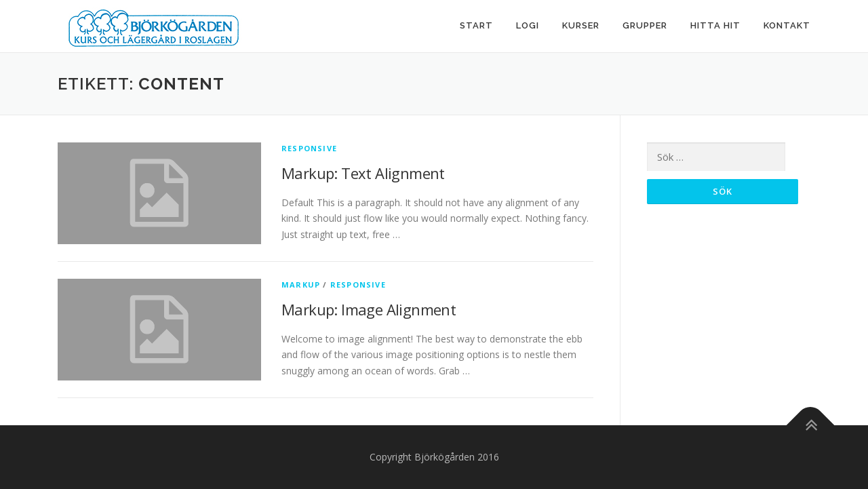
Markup (301, 285)
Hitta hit (715, 25)
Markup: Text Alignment (363, 173)
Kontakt (787, 25)
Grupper (645, 25)
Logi (528, 25)
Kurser (581, 25)
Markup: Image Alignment (369, 309)
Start (476, 25)
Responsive (309, 148)
